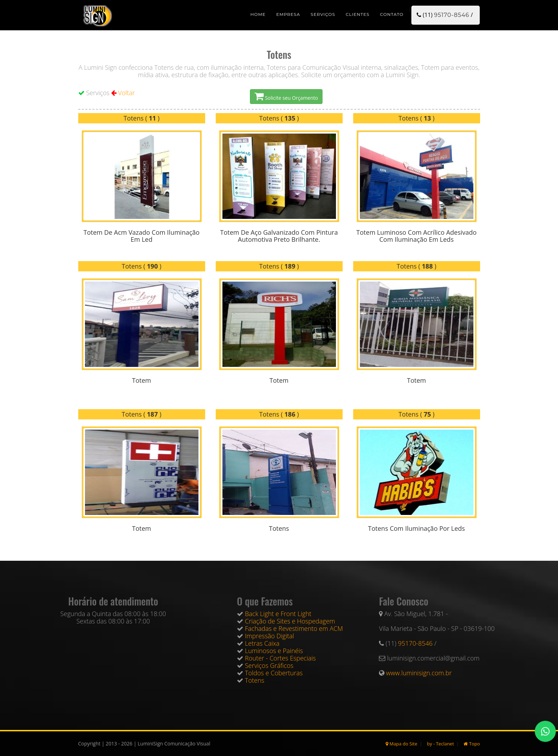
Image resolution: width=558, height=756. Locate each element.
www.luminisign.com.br (419, 673)
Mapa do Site (401, 744)
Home (258, 14)
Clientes (358, 14)
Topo (472, 744)
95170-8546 (452, 15)
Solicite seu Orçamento (286, 97)
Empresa (288, 14)
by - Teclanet (440, 744)
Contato (392, 14)
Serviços (323, 14)
